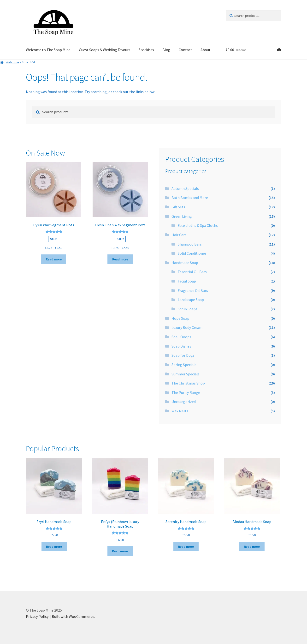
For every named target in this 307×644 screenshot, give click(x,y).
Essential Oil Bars (192, 272)
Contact (185, 50)
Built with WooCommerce (73, 616)
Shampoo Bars (190, 244)
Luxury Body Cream (187, 327)
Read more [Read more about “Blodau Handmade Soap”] (252, 547)
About (206, 50)
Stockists (146, 50)
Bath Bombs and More (190, 198)
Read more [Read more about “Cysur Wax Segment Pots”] (54, 259)
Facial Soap (187, 281)
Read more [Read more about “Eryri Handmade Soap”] (54, 547)
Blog (166, 50)
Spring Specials (184, 365)
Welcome (12, 62)
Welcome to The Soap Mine (48, 50)
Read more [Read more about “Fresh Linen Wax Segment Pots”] (120, 259)
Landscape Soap (191, 300)
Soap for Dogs (183, 355)
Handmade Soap (185, 263)
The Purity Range (186, 392)
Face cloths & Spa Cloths (198, 225)
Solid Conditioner (192, 253)
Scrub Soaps (188, 309)
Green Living (182, 216)
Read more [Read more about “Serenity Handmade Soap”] (186, 547)
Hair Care (179, 235)
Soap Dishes (181, 346)
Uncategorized (184, 402)
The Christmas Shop (188, 383)
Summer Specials (186, 374)
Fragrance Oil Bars (193, 290)
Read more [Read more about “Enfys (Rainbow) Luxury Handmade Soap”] (120, 551)
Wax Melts (180, 411)
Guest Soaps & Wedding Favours (105, 50)
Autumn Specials (185, 188)
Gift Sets (178, 207)
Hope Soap (180, 318)
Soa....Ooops (181, 337)
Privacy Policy (37, 616)
